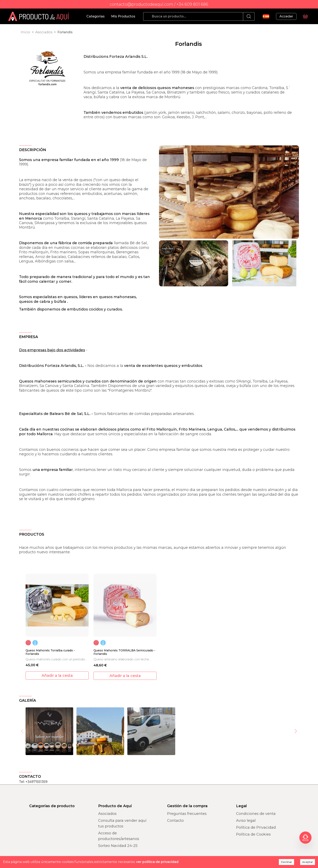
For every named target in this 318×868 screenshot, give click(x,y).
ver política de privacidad (157, 862)
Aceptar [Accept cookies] (308, 862)
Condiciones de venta (256, 814)
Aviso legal (246, 821)
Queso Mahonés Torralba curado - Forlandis (50, 652)
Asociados (44, 32)
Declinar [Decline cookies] (286, 862)
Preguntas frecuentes (187, 814)
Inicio (25, 32)
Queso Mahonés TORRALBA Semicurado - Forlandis (124, 652)
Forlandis (65, 32)
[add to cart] (57, 676)
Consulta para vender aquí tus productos (122, 823)
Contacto (175, 821)
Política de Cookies (253, 834)
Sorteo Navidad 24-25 (118, 846)
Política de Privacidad (256, 827)
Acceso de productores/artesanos (119, 836)
